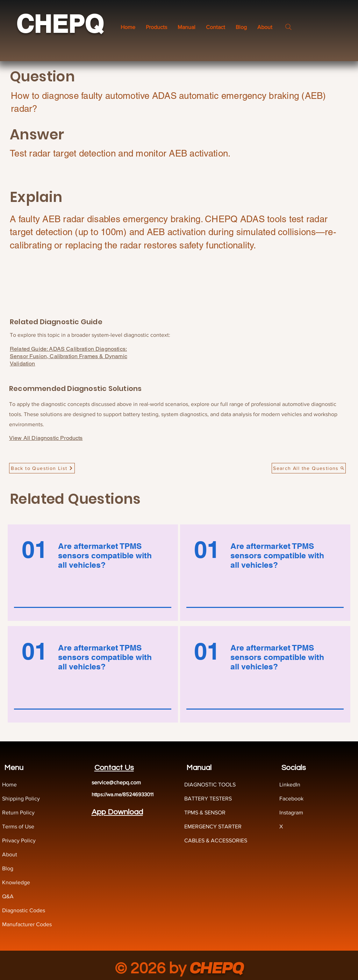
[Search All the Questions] (309, 468)
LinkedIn (290, 785)
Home (9, 785)
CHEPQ (60, 24)
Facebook (291, 798)
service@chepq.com (116, 782)
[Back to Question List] (42, 468)
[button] (187, 27)
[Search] (288, 27)
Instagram (291, 812)
